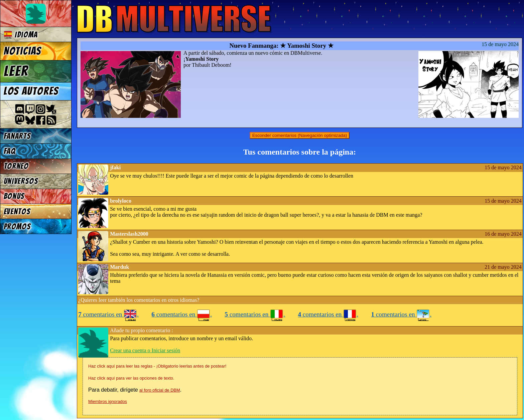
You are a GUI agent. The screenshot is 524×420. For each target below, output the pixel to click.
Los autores (31, 91)
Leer (16, 71)
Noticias (23, 51)
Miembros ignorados (108, 401)
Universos (21, 181)
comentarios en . (108, 314)
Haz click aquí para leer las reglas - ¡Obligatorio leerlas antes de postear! (157, 366)
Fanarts (17, 136)
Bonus (14, 196)
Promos (17, 227)
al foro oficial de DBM (160, 390)
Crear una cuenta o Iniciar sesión (145, 350)
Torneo (16, 166)
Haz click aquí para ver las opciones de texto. (131, 378)
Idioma (21, 35)
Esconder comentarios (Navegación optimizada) (300, 135)
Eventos (17, 212)
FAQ (10, 151)
